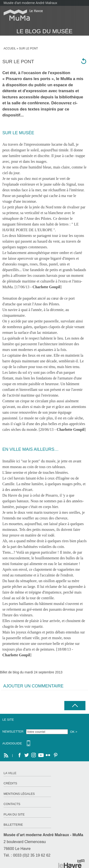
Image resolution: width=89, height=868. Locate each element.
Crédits (10, 783)
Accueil (10, 48)
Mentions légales (19, 794)
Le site (8, 720)
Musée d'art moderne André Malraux (30, 3)
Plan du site (14, 814)
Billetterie (13, 825)
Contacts (12, 804)
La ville (10, 773)
